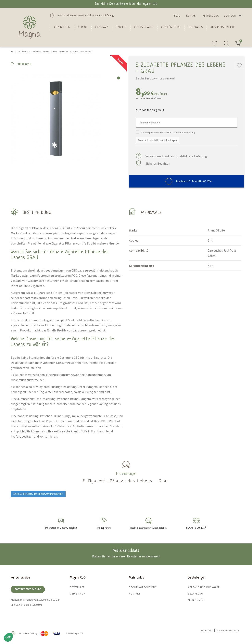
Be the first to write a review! (155, 78)
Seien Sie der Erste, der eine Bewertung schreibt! (38, 494)
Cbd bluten (62, 27)
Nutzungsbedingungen (228, 631)
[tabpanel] (67, 119)
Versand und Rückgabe (204, 587)
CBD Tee (121, 27)
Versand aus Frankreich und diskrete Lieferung (176, 156)
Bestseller (77, 587)
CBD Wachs (196, 27)
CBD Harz (102, 27)
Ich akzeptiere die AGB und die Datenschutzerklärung (168, 132)
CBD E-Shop (78, 594)
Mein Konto (196, 600)
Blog (177, 16)
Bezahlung (195, 594)
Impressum (206, 631)
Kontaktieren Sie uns (28, 589)
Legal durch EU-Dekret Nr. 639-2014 (187, 181)
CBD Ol (83, 27)
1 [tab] (119, 78)
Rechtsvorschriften (143, 587)
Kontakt (192, 16)
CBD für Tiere (171, 27)
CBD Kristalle (144, 27)
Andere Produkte (223, 27)
